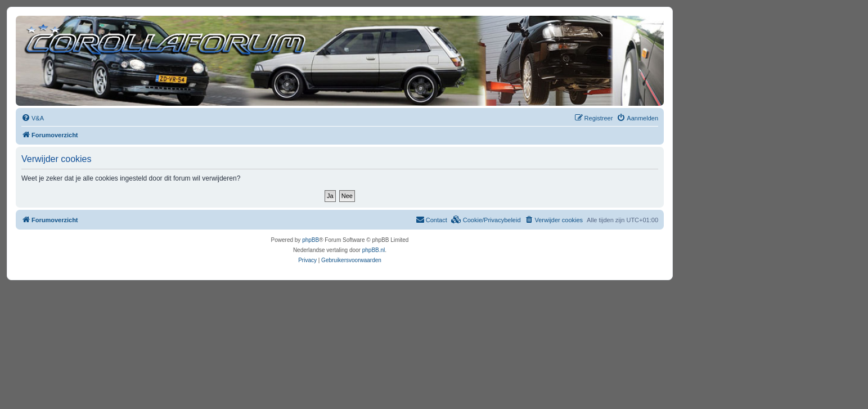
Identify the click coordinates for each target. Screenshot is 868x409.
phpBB (311, 240)
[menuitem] (33, 118)
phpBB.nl (374, 250)
